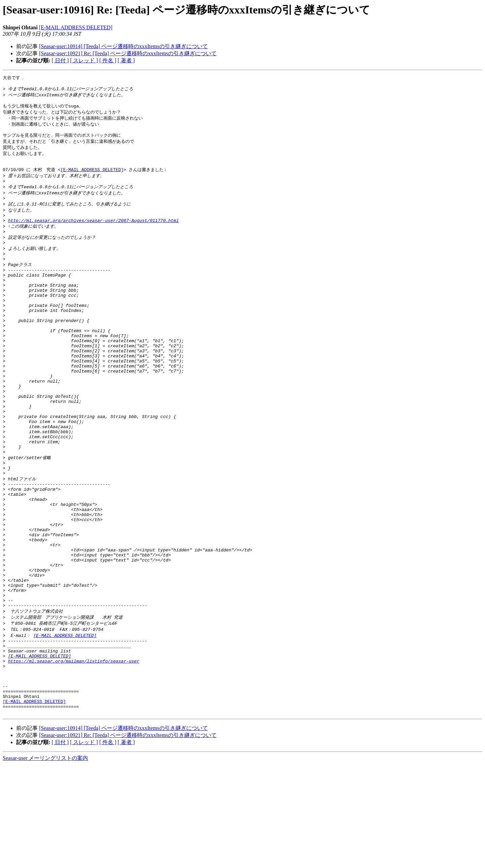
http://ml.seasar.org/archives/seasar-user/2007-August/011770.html (93, 235)
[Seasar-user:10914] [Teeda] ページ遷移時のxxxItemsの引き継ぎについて (123, 46)
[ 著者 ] (126, 60)
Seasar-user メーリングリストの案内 (45, 861)
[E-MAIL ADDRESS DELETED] (76, 27)
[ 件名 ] (108, 60)
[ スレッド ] (84, 60)
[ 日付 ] (60, 60)
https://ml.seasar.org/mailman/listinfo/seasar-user (74, 754)
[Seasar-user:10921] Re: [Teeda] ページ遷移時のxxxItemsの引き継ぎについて (128, 53)
